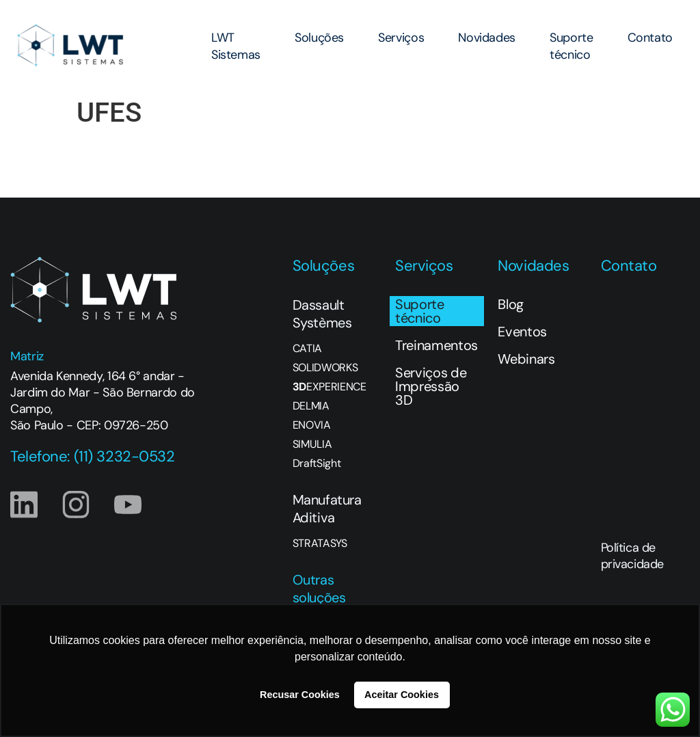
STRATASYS (320, 544)
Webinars (526, 359)
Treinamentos (436, 345)
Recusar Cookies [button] (300, 695)
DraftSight (317, 464)
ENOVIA (312, 425)
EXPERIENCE (329, 387)
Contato (650, 38)
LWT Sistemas (236, 46)
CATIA (307, 349)
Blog (511, 304)
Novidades (487, 38)
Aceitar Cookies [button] (402, 695)
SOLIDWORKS (325, 368)
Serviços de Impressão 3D (431, 386)
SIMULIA (312, 444)
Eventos (522, 332)
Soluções (319, 38)
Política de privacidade (632, 556)
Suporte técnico (571, 46)
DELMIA (311, 406)
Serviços (401, 38)
